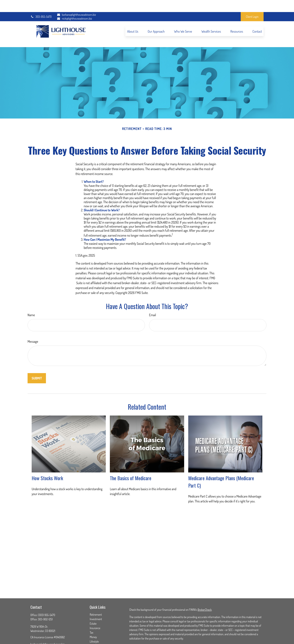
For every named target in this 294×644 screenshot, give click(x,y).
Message (33, 324)
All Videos (95, 632)
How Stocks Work (47, 460)
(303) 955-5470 (47, 597)
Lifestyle (94, 623)
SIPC (150, 639)
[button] (133, 19)
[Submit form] (37, 360)
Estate (93, 606)
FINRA (143, 639)
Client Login (252, 5)
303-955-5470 (41, 5)
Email (153, 297)
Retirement (96, 597)
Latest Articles (97, 628)
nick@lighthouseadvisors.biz (74, 7)
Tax (91, 615)
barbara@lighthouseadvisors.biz (74, 3)
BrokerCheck (205, 592)
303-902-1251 (45, 601)
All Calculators (97, 637)
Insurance (95, 610)
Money (93, 619)
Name (31, 297)
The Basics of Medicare (131, 460)
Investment (96, 601)
